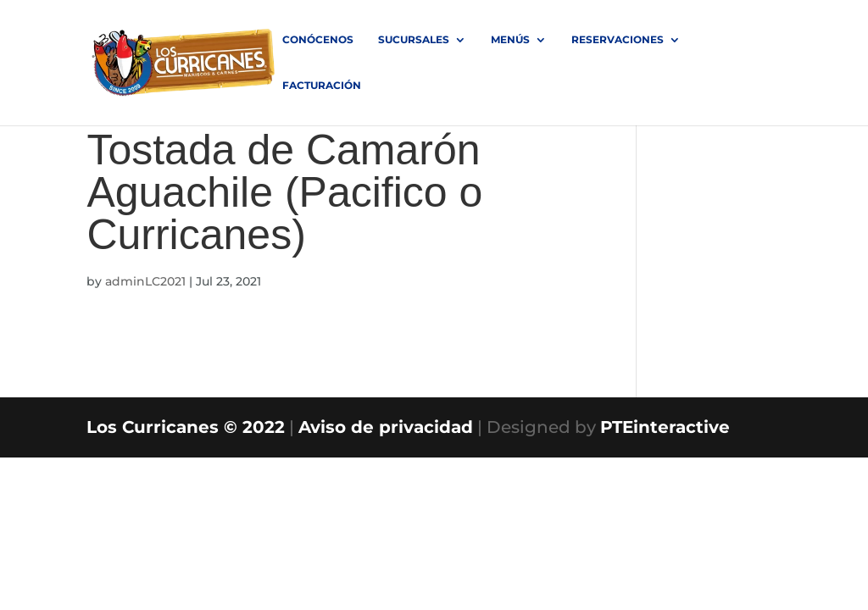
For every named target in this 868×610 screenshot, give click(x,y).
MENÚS (510, 40)
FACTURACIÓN (322, 86)
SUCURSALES (414, 40)
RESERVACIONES (618, 40)
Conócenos (318, 40)
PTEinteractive (665, 427)
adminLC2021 (145, 281)
